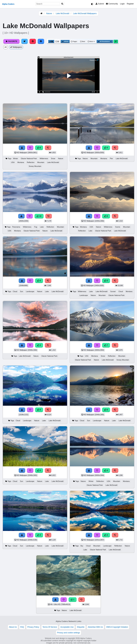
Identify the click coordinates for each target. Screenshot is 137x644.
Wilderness (44, 159)
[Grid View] (51, 41)
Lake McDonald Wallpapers (85, 13)
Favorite (11, 41)
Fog (36, 227)
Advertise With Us (95, 627)
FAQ (22, 627)
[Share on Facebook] (41, 41)
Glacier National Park (29, 159)
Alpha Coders (8, 4)
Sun (22, 291)
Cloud (15, 291)
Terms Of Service (50, 627)
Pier (111, 159)
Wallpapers (16, 47)
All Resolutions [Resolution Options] (105, 41)
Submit (100, 4)
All (6, 47)
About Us (13, 627)
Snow (53, 159)
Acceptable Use (67, 627)
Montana (21, 162)
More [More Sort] (91, 41)
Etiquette (81, 627)
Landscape (30, 291)
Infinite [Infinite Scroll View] (65, 41)
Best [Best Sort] (83, 41)
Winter (16, 159)
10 (39, 216)
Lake (42, 227)
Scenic (118, 227)
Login (122, 4)
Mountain (41, 162)
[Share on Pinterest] (33, 41)
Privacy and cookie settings (68, 633)
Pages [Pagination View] (74, 41)
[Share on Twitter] (25, 41)
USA (13, 162)
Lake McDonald (63, 13)
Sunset (113, 291)
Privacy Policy (33, 627)
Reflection (31, 162)
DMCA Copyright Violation (117, 627)
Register (130, 4)
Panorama (16, 227)
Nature (49, 13)
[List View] (57, 41)
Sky (82, 546)
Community (112, 4)
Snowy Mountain (35, 166)
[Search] (62, 4)
